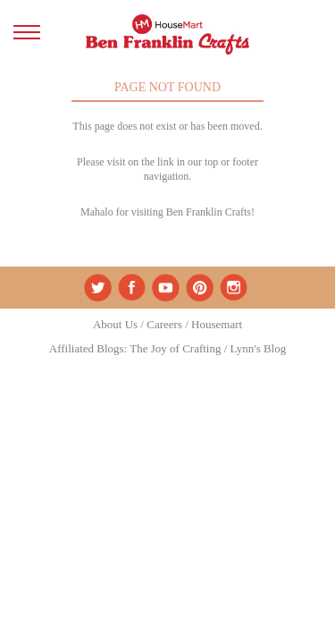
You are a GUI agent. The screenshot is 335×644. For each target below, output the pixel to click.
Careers (164, 324)
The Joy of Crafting (175, 348)
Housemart (217, 324)
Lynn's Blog (259, 348)
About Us (115, 324)
